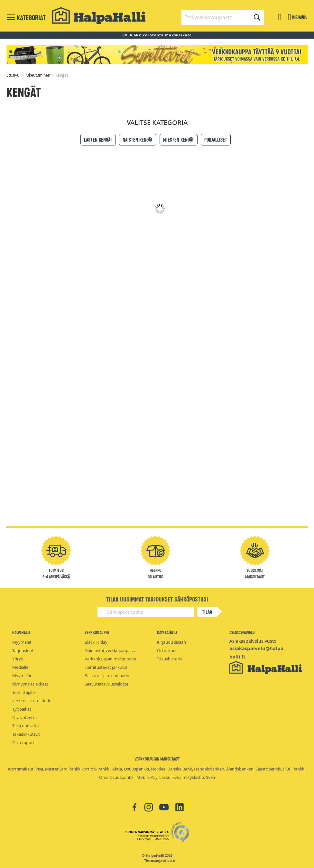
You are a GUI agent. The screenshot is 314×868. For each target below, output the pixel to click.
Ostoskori (166, 650)
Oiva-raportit (25, 742)
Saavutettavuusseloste (106, 684)
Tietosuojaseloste (160, 861)
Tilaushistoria (170, 659)
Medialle (20, 667)
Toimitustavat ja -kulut (106, 667)
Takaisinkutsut (26, 734)
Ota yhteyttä (24, 717)
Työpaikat (22, 709)
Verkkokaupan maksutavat (111, 659)
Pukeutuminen (38, 75)
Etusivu (13, 75)
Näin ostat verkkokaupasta (111, 650)
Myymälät (22, 642)
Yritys (18, 659)
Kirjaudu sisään (171, 642)
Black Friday (96, 642)
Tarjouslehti (23, 650)
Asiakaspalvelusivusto (253, 641)
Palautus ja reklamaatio (107, 676)
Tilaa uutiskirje (26, 726)
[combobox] (223, 17)
